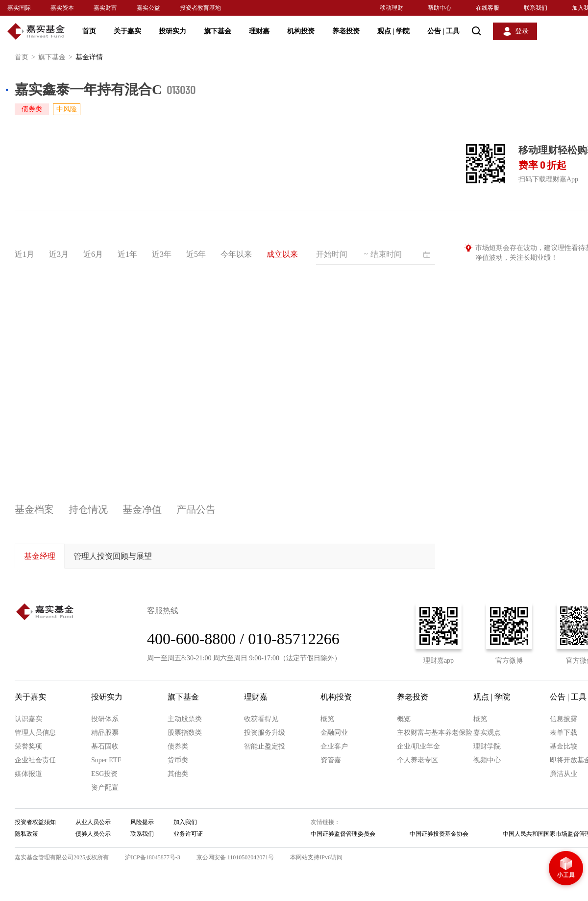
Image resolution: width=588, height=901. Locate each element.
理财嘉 (259, 31)
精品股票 (105, 733)
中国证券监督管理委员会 (343, 834)
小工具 (566, 869)
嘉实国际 (19, 8)
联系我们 (536, 8)
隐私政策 (26, 834)
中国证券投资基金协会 (439, 834)
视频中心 (487, 760)
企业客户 (334, 746)
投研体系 (105, 719)
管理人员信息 (35, 733)
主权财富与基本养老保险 (435, 733)
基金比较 (563, 746)
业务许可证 (188, 834)
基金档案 (34, 509)
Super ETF (106, 760)
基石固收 (105, 746)
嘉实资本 (62, 8)
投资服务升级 (265, 733)
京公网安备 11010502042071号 (235, 857)
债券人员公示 (93, 834)
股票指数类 (185, 733)
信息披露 (563, 719)
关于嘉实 (127, 31)
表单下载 (563, 733)
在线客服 (488, 8)
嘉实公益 (148, 8)
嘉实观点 (487, 733)
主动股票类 (185, 719)
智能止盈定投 (265, 746)
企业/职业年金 (418, 746)
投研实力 (172, 31)
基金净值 (142, 509)
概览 (327, 719)
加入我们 (185, 822)
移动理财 (392, 8)
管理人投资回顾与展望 (113, 556)
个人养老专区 (417, 760)
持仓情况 (88, 509)
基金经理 (40, 556)
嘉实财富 (105, 8)
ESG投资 (104, 774)
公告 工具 (443, 31)
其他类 (178, 774)
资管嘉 (331, 760)
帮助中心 (440, 8)
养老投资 (346, 31)
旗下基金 (218, 31)
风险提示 (142, 822)
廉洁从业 (563, 774)
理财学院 (487, 746)
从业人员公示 (93, 822)
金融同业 (334, 733)
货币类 (178, 760)
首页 (89, 31)
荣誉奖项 (28, 746)
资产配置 (105, 788)
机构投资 (301, 31)
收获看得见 (261, 719)
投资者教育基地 (200, 8)
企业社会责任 (35, 760)
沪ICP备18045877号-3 (153, 857)
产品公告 (196, 509)
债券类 (178, 746)
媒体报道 (28, 774)
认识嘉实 (28, 719)
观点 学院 (393, 31)
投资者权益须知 (35, 822)
